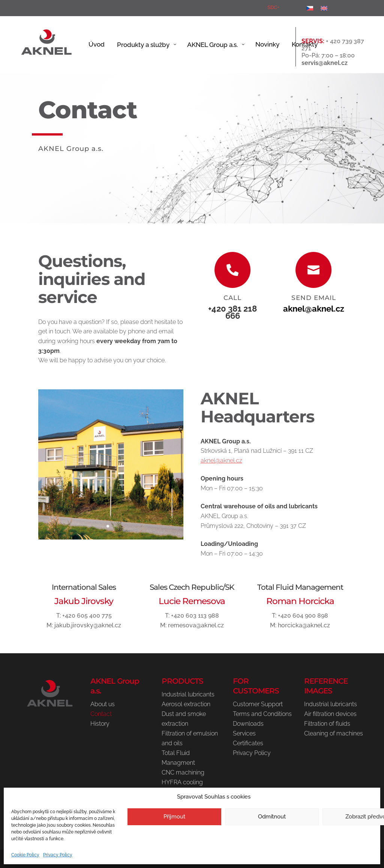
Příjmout (174, 817)
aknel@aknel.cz (314, 310)
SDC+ (273, 7)
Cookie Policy (25, 855)
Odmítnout (272, 817)
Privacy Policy (58, 855)
